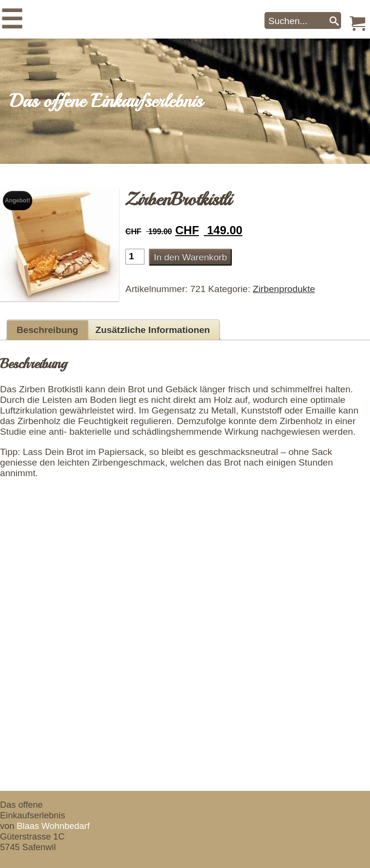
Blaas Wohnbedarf (53, 826)
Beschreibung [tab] (47, 330)
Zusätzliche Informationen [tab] (153, 330)
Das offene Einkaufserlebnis (106, 101)
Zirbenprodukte (284, 289)
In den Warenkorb (190, 257)
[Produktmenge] (135, 257)
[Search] (334, 20)
